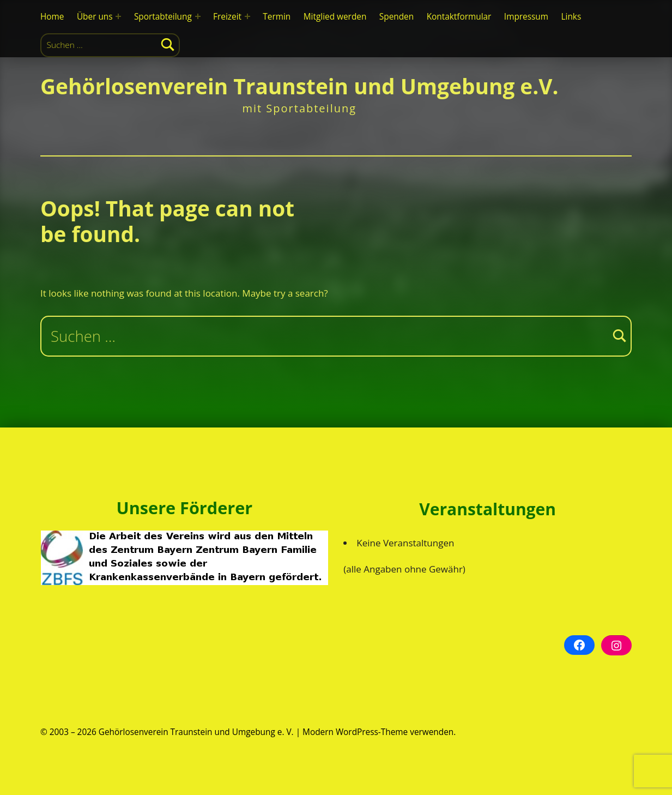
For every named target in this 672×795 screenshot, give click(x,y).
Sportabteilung (163, 17)
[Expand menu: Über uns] (118, 16)
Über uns (95, 17)
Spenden (396, 17)
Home (52, 17)
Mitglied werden (335, 17)
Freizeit (227, 17)
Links (571, 17)
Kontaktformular (459, 17)
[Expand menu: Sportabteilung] (198, 16)
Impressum (526, 17)
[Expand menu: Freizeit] (247, 16)
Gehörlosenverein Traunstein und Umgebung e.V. (299, 86)
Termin (277, 17)
